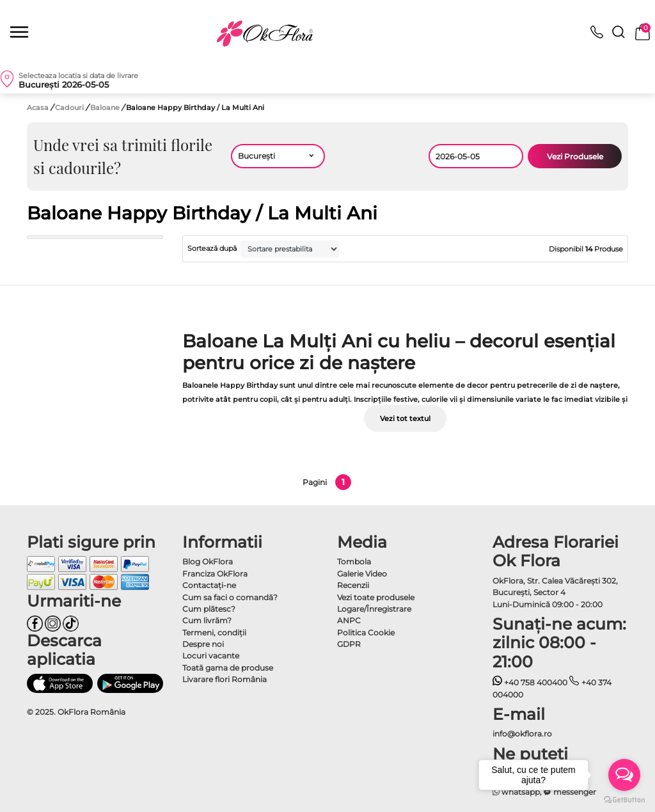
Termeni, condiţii (214, 633)
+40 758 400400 (530, 682)
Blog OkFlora (208, 561)
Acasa (38, 107)
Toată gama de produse (228, 668)
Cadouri (70, 107)
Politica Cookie (366, 633)
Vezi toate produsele (376, 597)
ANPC (349, 620)
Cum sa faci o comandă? (230, 597)
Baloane (106, 107)
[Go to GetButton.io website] (624, 799)
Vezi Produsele (575, 156)
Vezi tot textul (405, 418)
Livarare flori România (225, 679)
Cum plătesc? (209, 609)
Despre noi (203, 644)
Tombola (354, 561)
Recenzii (353, 585)
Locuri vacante (211, 656)
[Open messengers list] (624, 775)
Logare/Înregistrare (374, 609)
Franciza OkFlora (215, 574)
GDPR (349, 644)
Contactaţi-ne (209, 585)
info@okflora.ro (522, 734)
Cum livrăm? (207, 620)
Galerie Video (362, 574)
